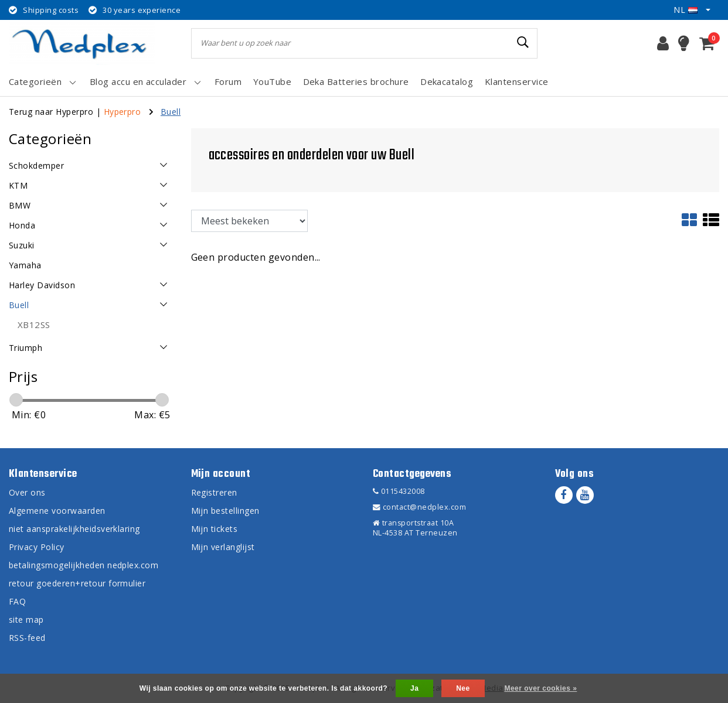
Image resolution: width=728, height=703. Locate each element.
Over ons (27, 492)
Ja (414, 688)
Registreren (214, 492)
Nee (463, 688)
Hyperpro (123, 112)
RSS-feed (27, 638)
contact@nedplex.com (419, 507)
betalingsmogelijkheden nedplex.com (84, 565)
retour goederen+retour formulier (77, 583)
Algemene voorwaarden (57, 511)
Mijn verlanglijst (223, 547)
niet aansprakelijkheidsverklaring (74, 529)
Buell (171, 112)
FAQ (17, 601)
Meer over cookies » (540, 688)
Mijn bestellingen (225, 511)
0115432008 (399, 491)
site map (26, 620)
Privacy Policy (37, 547)
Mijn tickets (215, 529)
